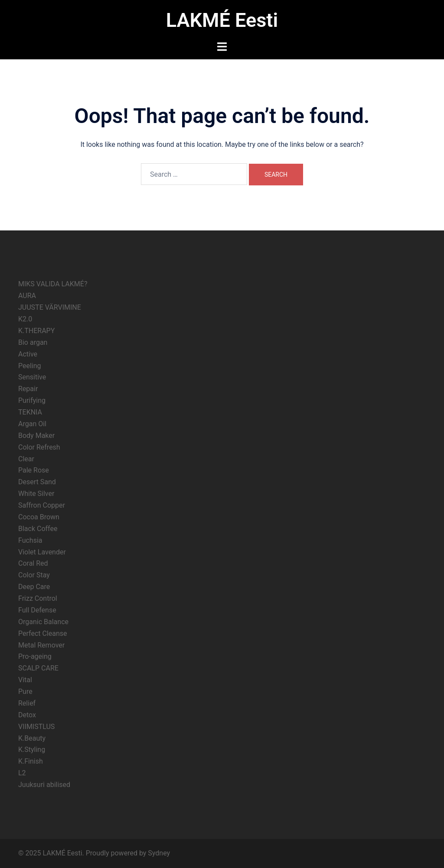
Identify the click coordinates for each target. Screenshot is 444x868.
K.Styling (32, 750)
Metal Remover (41, 645)
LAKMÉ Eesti (222, 20)
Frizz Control (38, 598)
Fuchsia (30, 540)
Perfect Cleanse (43, 633)
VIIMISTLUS (36, 727)
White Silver (36, 494)
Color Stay (34, 575)
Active (28, 354)
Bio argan (33, 342)
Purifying (32, 400)
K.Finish (31, 761)
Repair (28, 389)
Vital (25, 680)
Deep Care (34, 587)
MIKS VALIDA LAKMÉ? (53, 284)
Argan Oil (32, 424)
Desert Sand (37, 482)
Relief (27, 703)
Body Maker (36, 436)
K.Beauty (32, 738)
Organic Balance (43, 622)
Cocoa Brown (39, 517)
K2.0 (25, 319)
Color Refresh (39, 447)
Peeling (30, 366)
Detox (27, 715)
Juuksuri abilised (44, 785)
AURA (27, 296)
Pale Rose (34, 470)
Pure (25, 691)
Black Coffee (38, 529)
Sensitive (32, 377)
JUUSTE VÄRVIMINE (50, 307)
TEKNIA (30, 412)
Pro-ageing (35, 656)
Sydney (159, 853)
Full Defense (37, 610)
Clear (26, 459)
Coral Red (33, 563)
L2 (22, 773)
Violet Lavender (42, 552)
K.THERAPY (36, 331)
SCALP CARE (38, 668)
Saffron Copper (42, 505)
